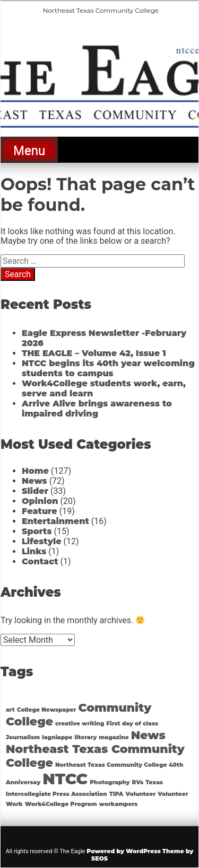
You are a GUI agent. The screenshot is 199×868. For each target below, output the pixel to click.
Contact (40, 561)
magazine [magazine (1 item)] (114, 737)
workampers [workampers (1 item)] (118, 804)
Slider (35, 491)
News (34, 481)
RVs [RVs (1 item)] (138, 782)
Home (35, 471)
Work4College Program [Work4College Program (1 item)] (61, 804)
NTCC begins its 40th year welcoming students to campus (108, 368)
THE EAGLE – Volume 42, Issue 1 (94, 353)
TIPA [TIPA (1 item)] (116, 794)
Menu (29, 150)
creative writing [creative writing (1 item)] (80, 724)
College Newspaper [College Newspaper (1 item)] (47, 710)
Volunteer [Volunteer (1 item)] (140, 794)
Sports (37, 531)
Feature (40, 511)
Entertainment (55, 521)
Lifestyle (42, 541)
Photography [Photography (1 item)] (110, 782)
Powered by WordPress (124, 851)
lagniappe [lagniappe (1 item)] (57, 737)
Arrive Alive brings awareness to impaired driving (97, 409)
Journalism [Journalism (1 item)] (23, 737)
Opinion (40, 501)
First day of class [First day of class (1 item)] (132, 724)
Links (34, 551)
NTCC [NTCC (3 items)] (65, 779)
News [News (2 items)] (148, 735)
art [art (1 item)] (10, 710)
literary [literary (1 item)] (86, 737)
